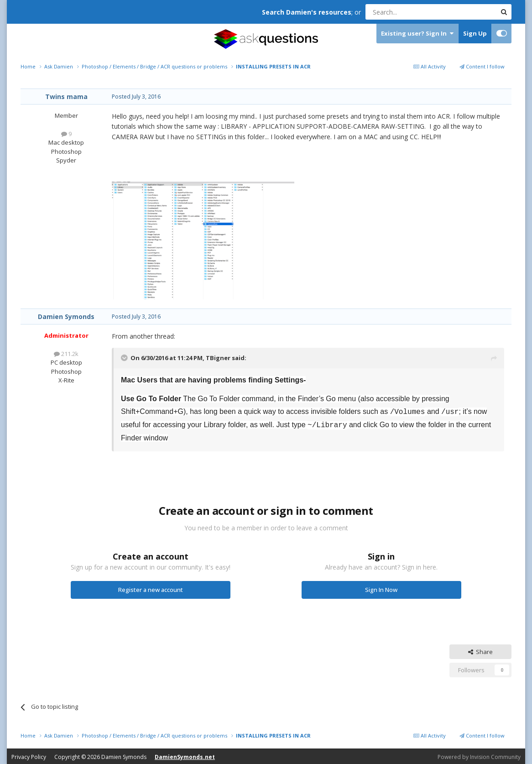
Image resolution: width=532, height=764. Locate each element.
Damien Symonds (66, 317)
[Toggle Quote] (125, 358)
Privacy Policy (29, 755)
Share (480, 650)
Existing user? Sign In (417, 34)
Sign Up (475, 33)
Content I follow (482, 66)
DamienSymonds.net (185, 755)
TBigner (218, 358)
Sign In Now (381, 588)
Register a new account (151, 588)
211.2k (66, 354)
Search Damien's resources (307, 12)
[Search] (409, 12)
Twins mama (66, 97)
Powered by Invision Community (479, 755)
